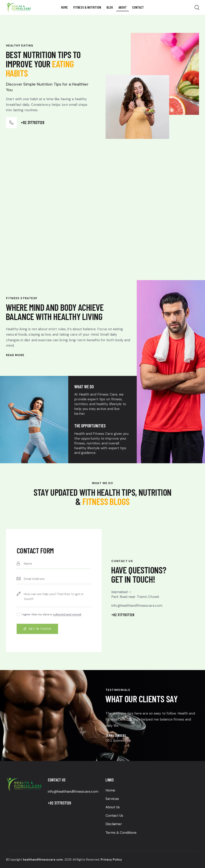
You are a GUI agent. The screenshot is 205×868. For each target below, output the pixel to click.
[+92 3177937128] (12, 123)
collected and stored (67, 614)
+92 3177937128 (33, 122)
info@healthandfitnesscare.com (73, 791)
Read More (15, 355)
